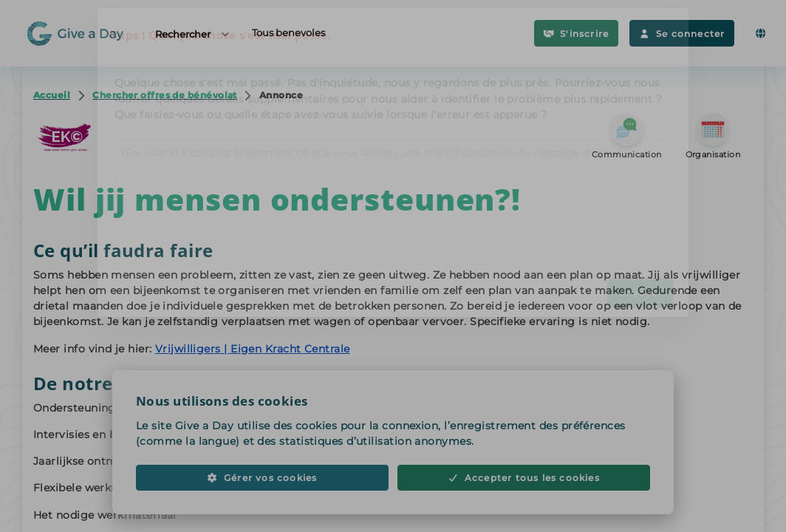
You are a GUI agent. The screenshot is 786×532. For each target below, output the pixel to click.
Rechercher (193, 34)
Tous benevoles (288, 33)
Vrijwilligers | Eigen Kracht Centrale (253, 349)
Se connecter (682, 34)
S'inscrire (577, 34)
